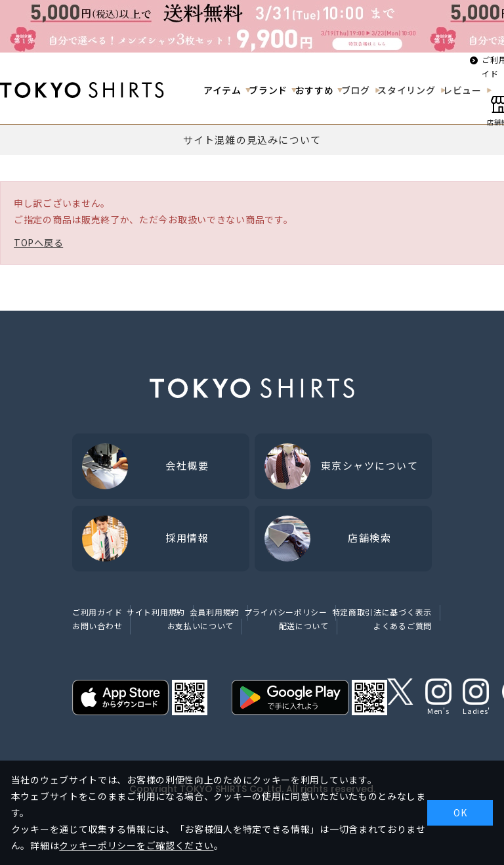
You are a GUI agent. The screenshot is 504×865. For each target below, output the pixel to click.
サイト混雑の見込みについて (252, 140)
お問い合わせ (97, 626)
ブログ (356, 90)
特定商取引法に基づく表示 (382, 612)
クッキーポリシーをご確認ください (136, 845)
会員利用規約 (215, 612)
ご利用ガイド (97, 612)
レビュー (462, 90)
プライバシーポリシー (286, 612)
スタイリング (406, 90)
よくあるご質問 (403, 626)
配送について (304, 626)
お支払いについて (201, 626)
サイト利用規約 (156, 612)
